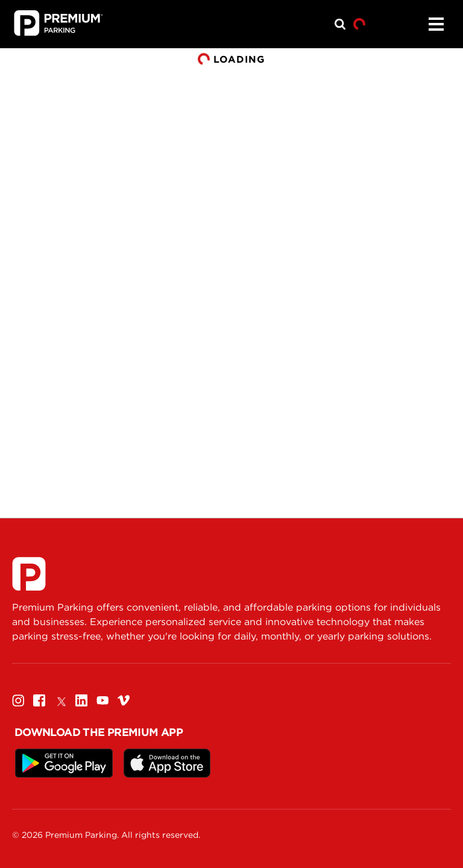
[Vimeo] (124, 700)
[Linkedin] (81, 700)
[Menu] (436, 24)
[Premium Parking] (29, 574)
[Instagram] (18, 700)
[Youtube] (102, 700)
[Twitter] (60, 700)
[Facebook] (39, 700)
